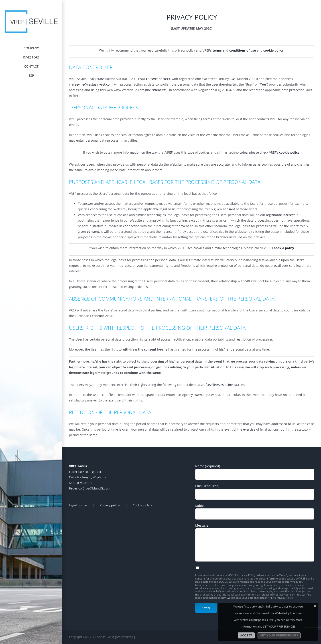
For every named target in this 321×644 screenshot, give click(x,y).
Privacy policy (110, 505)
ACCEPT (246, 635)
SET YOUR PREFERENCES (279, 626)
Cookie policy (142, 505)
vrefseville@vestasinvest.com (91, 84)
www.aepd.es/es (207, 395)
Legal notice (78, 505)
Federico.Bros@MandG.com (90, 488)
